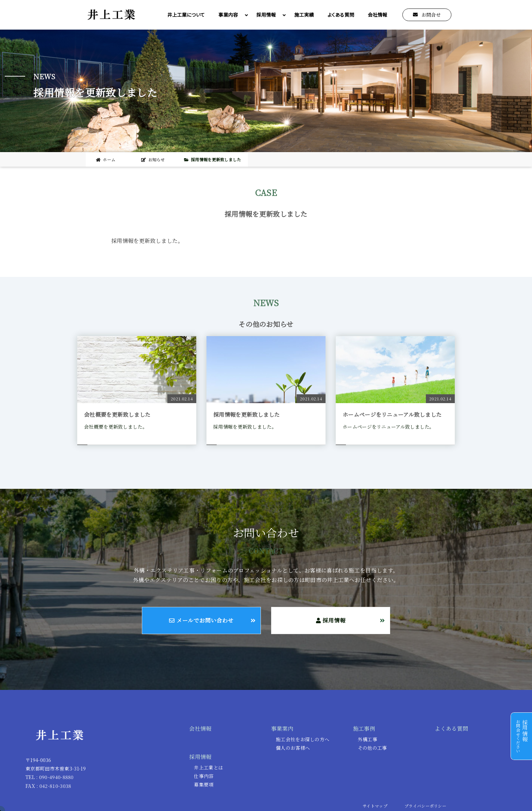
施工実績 (304, 15)
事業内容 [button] (231, 15)
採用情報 (200, 757)
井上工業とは (209, 767)
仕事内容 (204, 776)
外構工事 (368, 739)
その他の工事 (372, 748)
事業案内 (282, 729)
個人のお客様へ (293, 748)
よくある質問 (341, 15)
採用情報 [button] (270, 15)
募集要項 (204, 784)
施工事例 (364, 729)
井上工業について (186, 15)
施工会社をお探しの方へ (303, 739)
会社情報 (377, 15)
